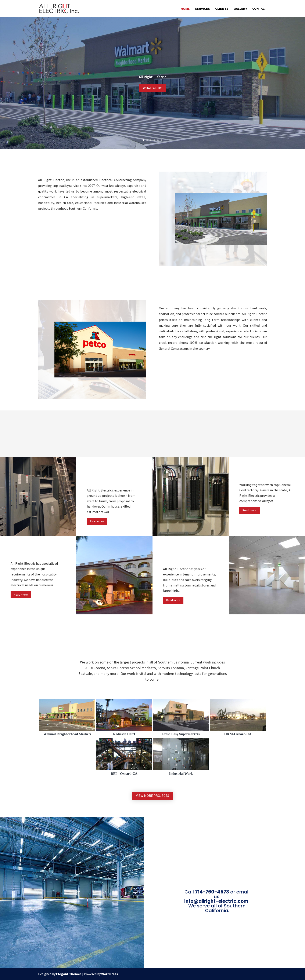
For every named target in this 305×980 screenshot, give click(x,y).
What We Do (153, 88)
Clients (222, 9)
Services (202, 9)
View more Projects (152, 796)
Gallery (240, 9)
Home (185, 9)
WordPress (110, 974)
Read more (97, 521)
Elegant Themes (69, 974)
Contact (260, 9)
